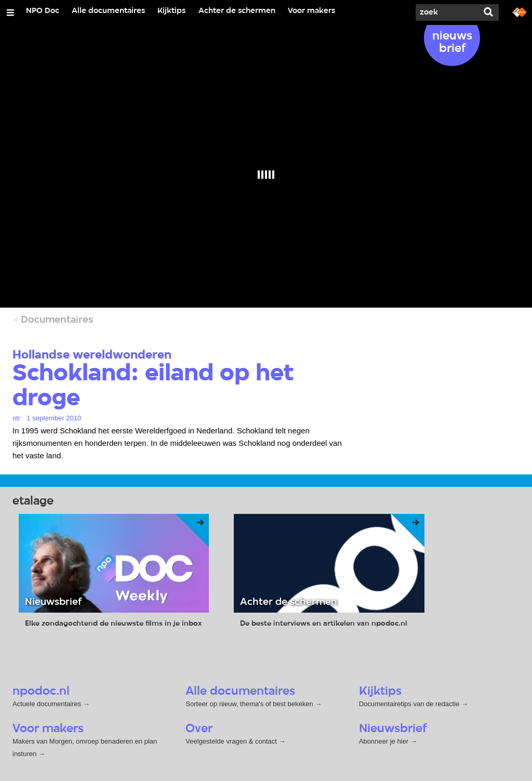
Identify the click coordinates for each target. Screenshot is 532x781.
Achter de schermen (237, 11)
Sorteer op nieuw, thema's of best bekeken (249, 704)
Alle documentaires (108, 11)
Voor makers (311, 11)
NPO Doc (43, 11)
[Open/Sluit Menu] (10, 12)
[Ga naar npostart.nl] (520, 11)
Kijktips (171, 11)
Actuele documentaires (47, 704)
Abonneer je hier (385, 741)
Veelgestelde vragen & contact (231, 741)
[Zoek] (447, 12)
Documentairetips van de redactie (409, 704)
